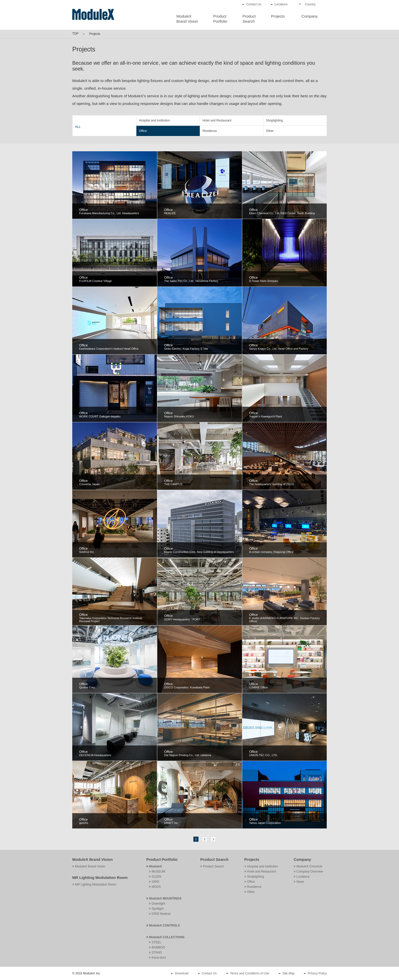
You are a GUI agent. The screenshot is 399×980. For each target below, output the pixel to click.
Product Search (214, 859)
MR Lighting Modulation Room (100, 877)
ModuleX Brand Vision (92, 859)
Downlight (158, 904)
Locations (281, 4)
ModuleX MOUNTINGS (165, 899)
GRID (155, 882)
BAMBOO (158, 947)
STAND (157, 952)
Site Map (288, 973)
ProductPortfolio (220, 19)
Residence (210, 131)
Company (309, 16)
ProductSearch (249, 19)
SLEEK (157, 877)
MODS (156, 887)
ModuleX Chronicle (309, 866)
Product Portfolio (162, 859)
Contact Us (254, 4)
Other (270, 131)
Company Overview (310, 872)
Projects (278, 16)
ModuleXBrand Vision (187, 19)
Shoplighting (274, 120)
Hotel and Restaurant (217, 120)
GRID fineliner (161, 914)
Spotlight (158, 909)
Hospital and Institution (154, 120)
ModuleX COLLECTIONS (167, 937)
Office (143, 131)
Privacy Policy (317, 973)
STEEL (156, 942)
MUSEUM (158, 872)
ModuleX (155, 866)
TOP (75, 34)
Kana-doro (159, 958)
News (300, 882)
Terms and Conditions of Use (250, 973)
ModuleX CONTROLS (165, 925)
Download (182, 973)
